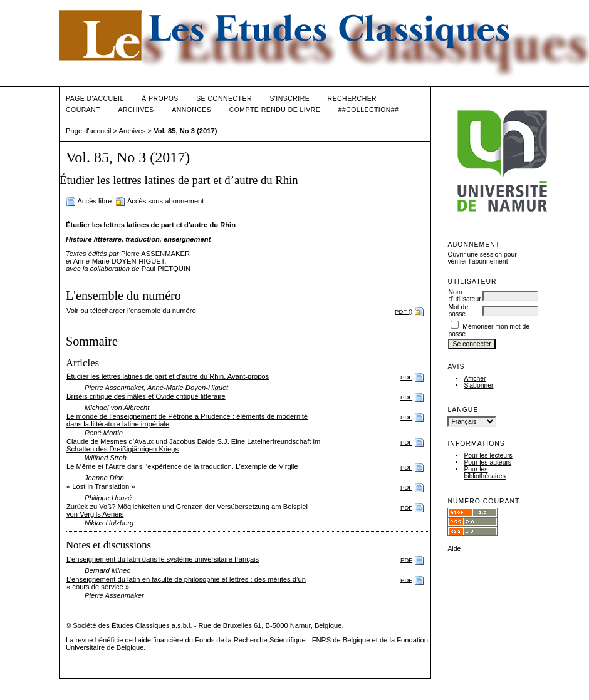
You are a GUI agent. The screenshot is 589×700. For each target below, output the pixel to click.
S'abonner (478, 385)
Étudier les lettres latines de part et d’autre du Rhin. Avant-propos (168, 376)
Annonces (191, 110)
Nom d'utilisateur (464, 296)
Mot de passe (458, 311)
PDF (406, 377)
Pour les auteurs (487, 462)
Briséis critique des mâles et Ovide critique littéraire (146, 396)
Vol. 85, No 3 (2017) (185, 131)
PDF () (404, 311)
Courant (83, 110)
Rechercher (352, 99)
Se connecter (224, 99)
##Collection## (369, 110)
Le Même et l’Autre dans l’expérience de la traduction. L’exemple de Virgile (182, 466)
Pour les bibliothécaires (484, 473)
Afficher (475, 378)
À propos (160, 99)
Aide (454, 549)
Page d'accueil (95, 99)
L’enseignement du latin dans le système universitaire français (163, 559)
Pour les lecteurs (488, 456)
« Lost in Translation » (101, 486)
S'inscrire (289, 99)
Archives (136, 110)
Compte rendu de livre (275, 110)
